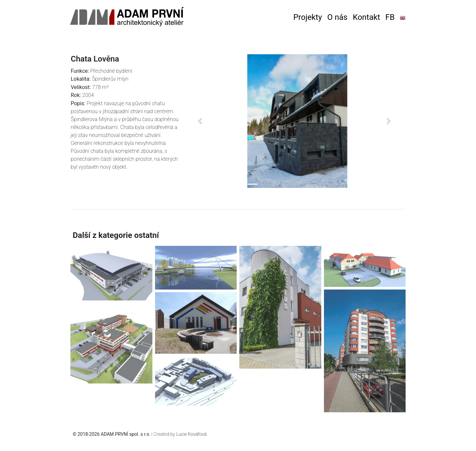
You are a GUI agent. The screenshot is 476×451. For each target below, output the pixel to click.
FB (390, 17)
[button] (200, 121)
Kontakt (366, 17)
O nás (337, 17)
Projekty (308, 17)
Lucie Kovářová (191, 434)
